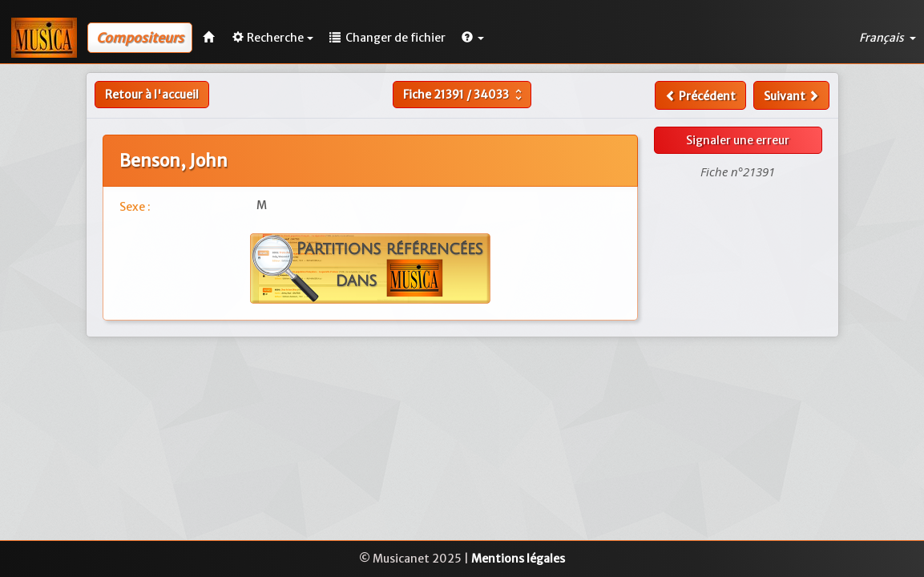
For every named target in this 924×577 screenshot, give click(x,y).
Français (888, 38)
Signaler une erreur (738, 140)
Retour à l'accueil (152, 95)
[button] (473, 38)
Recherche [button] (273, 38)
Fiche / (464, 95)
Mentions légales (518, 559)
